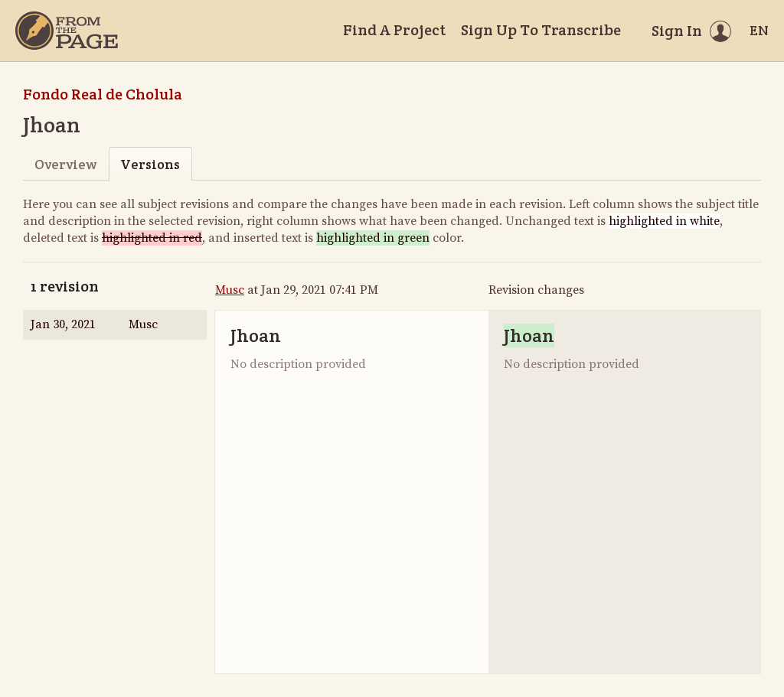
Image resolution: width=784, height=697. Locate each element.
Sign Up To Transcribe (541, 30)
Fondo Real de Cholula (103, 94)
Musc (230, 290)
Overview (65, 164)
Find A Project (394, 30)
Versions (150, 164)
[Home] (67, 31)
